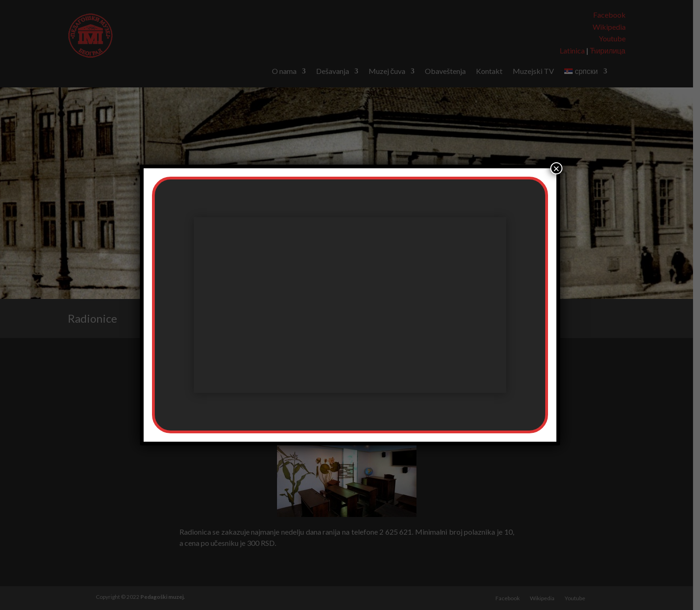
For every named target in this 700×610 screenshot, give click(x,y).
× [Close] (556, 168)
